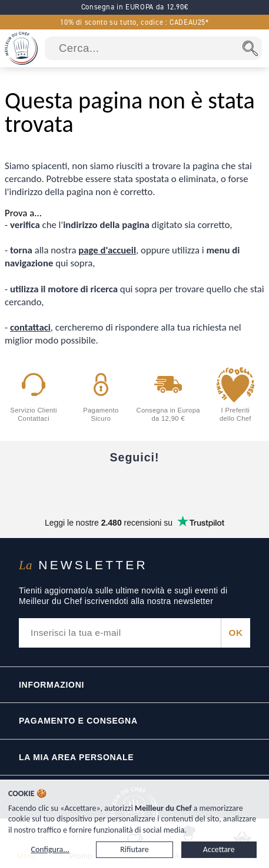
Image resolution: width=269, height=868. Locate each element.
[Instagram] (135, 486)
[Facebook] (36, 486)
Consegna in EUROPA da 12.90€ (135, 7)
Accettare (219, 849)
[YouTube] (85, 486)
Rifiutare (134, 849)
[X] (184, 486)
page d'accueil (107, 250)
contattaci (30, 327)
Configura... (50, 849)
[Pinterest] (234, 486)
